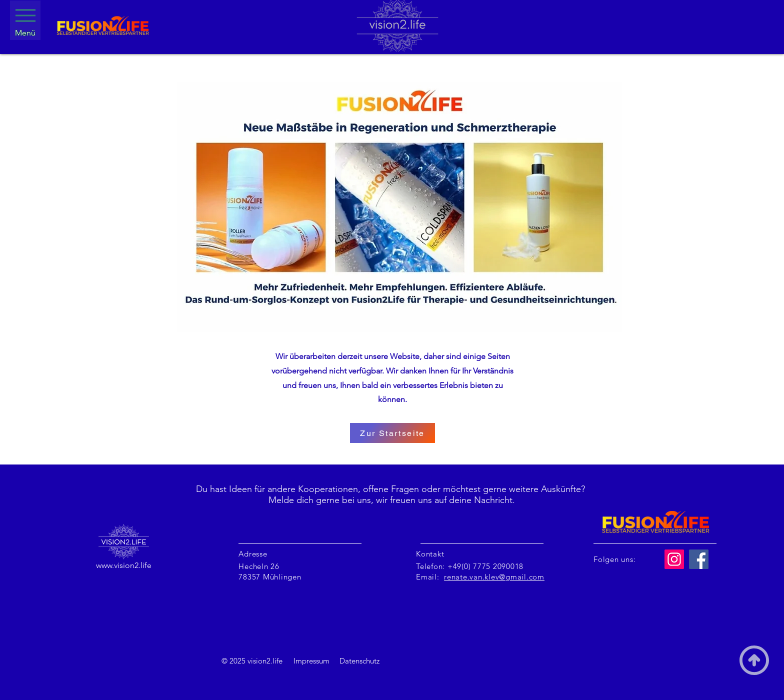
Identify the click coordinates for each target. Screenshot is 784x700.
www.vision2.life (124, 565)
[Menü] (25, 20)
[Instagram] (674, 559)
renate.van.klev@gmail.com (494, 577)
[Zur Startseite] (392, 433)
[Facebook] (699, 559)
